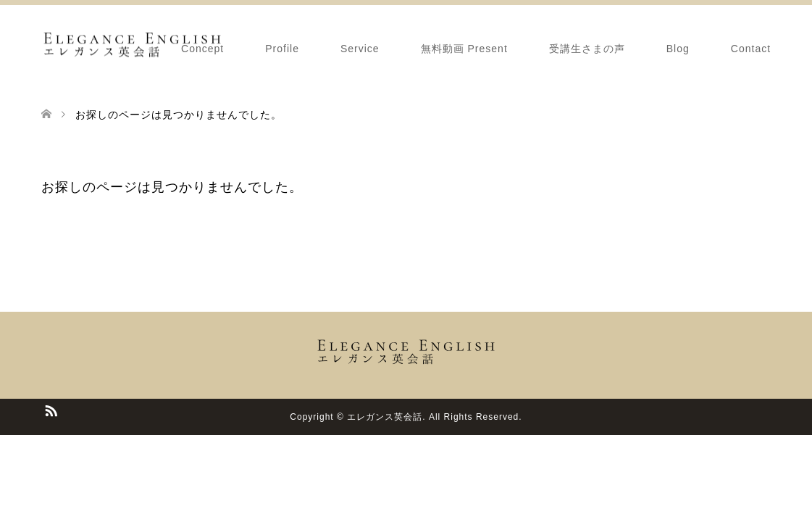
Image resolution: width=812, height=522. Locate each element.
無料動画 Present (464, 49)
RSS (51, 410)
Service (360, 49)
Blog (678, 49)
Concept (202, 49)
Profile (282, 49)
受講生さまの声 (587, 49)
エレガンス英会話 (385, 417)
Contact (751, 49)
